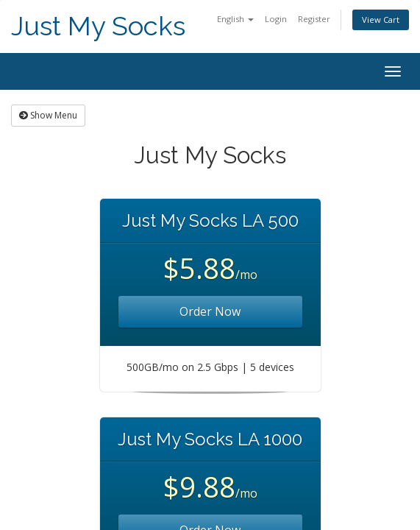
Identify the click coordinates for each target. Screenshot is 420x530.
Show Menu (48, 115)
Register (314, 19)
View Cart (381, 20)
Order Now (210, 311)
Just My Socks (98, 26)
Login (276, 19)
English (235, 19)
